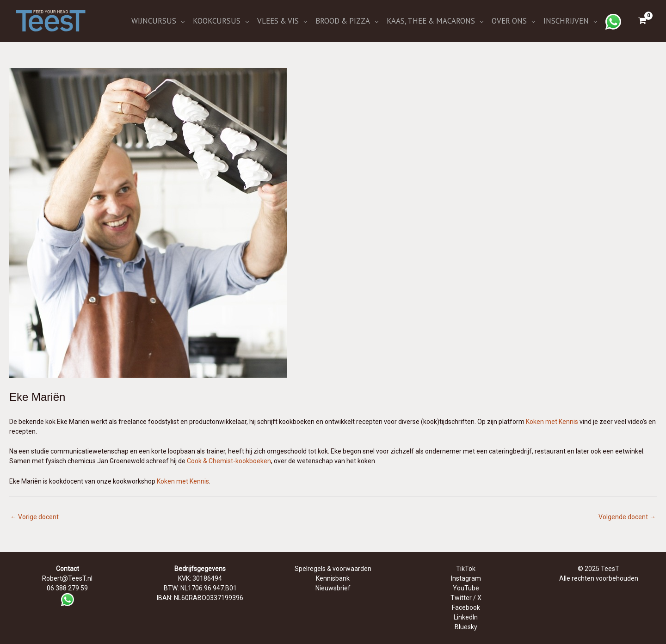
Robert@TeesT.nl (67, 578)
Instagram (466, 578)
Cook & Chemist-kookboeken (229, 461)
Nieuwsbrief (333, 588)
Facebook (466, 607)
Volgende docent (627, 517)
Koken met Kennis (552, 422)
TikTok (466, 569)
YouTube (466, 588)
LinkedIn (466, 617)
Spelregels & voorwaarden (333, 569)
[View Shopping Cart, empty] (642, 21)
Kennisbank (333, 578)
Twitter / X (466, 598)
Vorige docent (34, 517)
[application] (180, 21)
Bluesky (466, 627)
